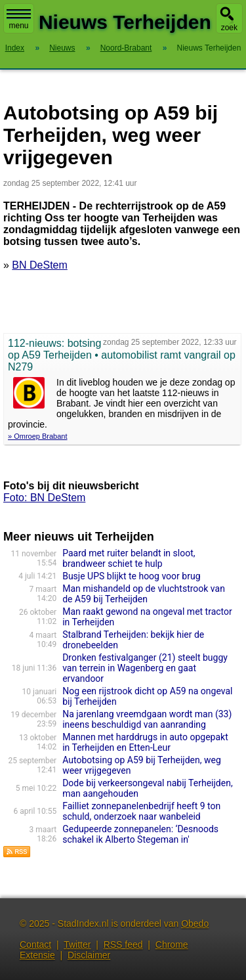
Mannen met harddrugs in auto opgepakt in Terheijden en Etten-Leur (145, 742)
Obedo (195, 924)
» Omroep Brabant (38, 436)
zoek (229, 28)
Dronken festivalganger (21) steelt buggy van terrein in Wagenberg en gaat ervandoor (145, 668)
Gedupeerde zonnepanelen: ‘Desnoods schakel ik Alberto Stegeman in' (140, 834)
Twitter (77, 945)
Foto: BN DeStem (44, 498)
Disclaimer (89, 955)
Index (15, 48)
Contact (35, 945)
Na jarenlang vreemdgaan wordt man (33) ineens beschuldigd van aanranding (147, 719)
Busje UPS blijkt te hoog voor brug (131, 576)
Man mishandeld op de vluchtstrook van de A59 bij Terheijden (144, 594)
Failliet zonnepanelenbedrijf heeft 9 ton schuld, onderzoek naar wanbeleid (141, 811)
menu (19, 20)
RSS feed (123, 945)
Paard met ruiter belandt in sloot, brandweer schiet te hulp (129, 558)
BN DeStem (39, 265)
